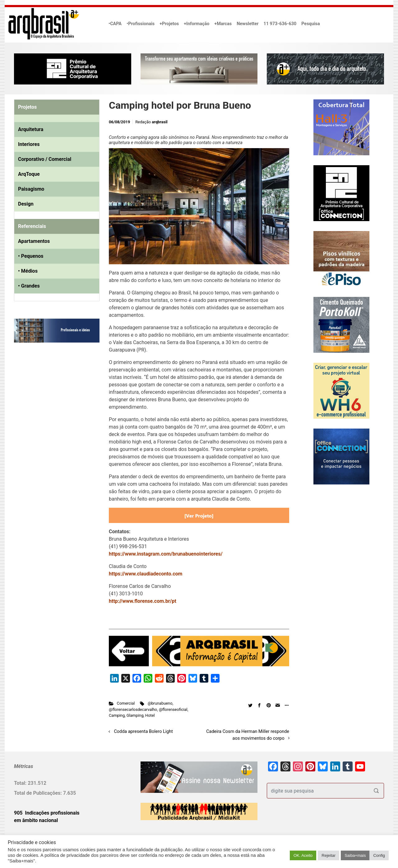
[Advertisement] (53, 411)
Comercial (126, 703)
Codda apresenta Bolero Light (143, 732)
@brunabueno (160, 703)
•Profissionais (141, 24)
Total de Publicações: (39, 793)
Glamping (135, 715)
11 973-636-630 (280, 24)
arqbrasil (160, 122)
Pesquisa (310, 24)
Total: (21, 783)
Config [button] (379, 855)
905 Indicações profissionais (47, 813)
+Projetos (169, 24)
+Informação (197, 24)
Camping (117, 715)
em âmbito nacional (36, 820)
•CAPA (115, 24)
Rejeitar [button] (329, 855)
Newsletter (248, 24)
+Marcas (223, 24)
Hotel (150, 715)
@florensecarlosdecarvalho (133, 709)
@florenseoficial (173, 709)
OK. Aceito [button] (303, 855)
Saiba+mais (355, 855)
